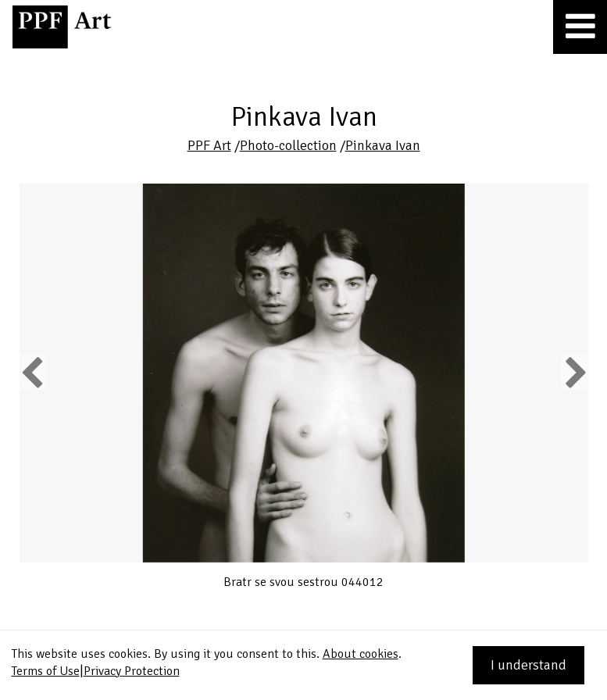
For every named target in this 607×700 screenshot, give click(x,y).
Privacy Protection (132, 671)
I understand (528, 665)
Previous (33, 372)
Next (575, 372)
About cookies (361, 654)
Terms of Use (46, 671)
